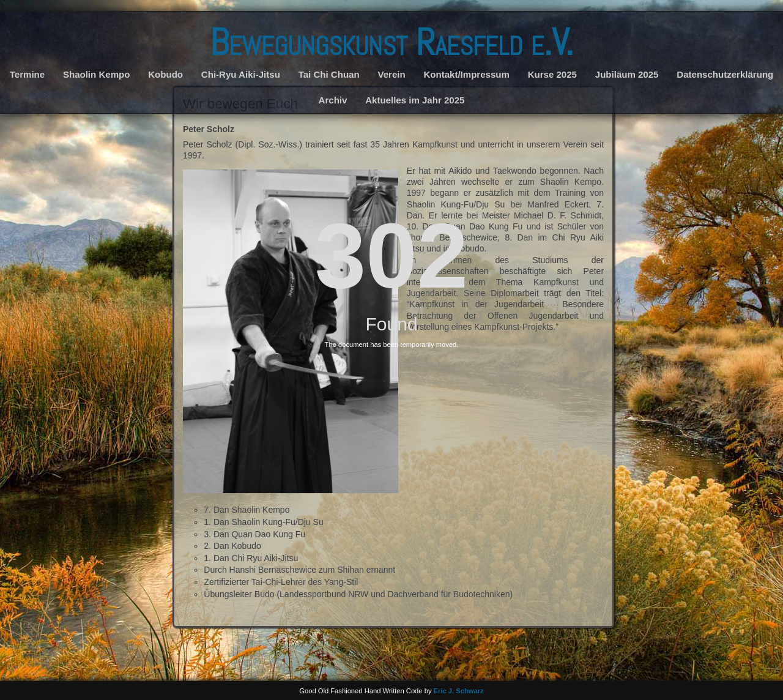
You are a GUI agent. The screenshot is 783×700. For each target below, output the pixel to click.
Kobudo (165, 74)
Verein (391, 74)
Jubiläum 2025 (627, 74)
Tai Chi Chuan (329, 74)
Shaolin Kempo (97, 74)
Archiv (333, 100)
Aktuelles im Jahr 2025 (415, 100)
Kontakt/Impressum (466, 74)
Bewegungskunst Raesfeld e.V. (391, 43)
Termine (27, 74)
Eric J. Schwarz (459, 691)
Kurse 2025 (552, 74)
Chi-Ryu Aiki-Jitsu (241, 74)
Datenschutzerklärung (725, 74)
